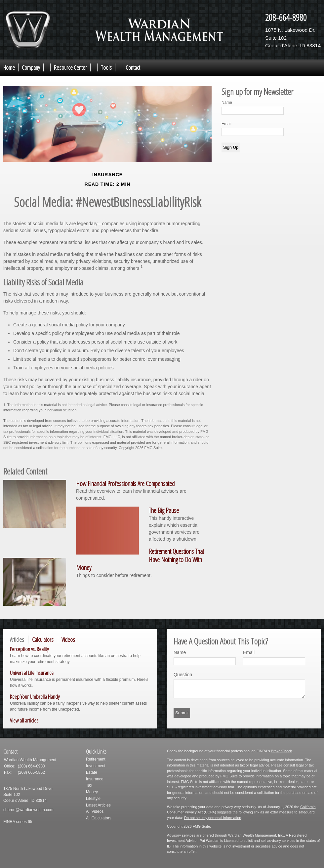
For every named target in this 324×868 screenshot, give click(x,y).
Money (92, 792)
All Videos (95, 811)
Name (227, 103)
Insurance (95, 779)
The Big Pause (164, 510)
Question (183, 675)
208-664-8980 (286, 17)
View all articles (24, 720)
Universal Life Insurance (32, 673)
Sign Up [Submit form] (231, 147)
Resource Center (70, 67)
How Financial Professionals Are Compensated (125, 484)
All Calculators (99, 818)
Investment (96, 766)
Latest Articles (98, 805)
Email (226, 124)
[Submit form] (182, 713)
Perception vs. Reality (29, 649)
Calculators (43, 640)
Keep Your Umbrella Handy (35, 697)
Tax (89, 785)
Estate (92, 772)
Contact (133, 67)
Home (9, 67)
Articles (17, 640)
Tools (106, 67)
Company (31, 67)
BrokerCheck (282, 751)
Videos (68, 640)
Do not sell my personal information (213, 818)
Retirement (96, 759)
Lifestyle (93, 799)
